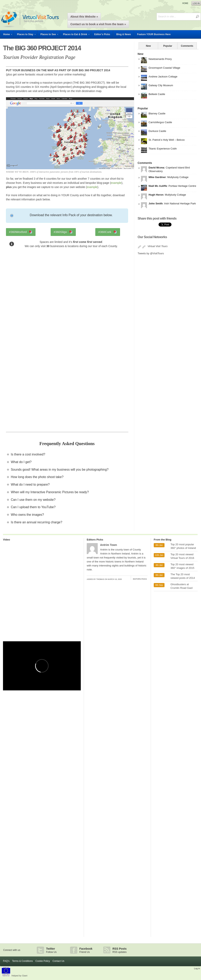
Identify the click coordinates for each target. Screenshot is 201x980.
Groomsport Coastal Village (164, 68)
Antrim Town (109, 545)
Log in (196, 3)
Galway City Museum (161, 85)
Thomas (100, 579)
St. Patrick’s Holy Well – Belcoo (167, 140)
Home (185, 3)
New (148, 46)
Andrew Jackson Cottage (163, 77)
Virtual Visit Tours (158, 246)
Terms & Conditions (22, 961)
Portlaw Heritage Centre (182, 186)
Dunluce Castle (157, 131)
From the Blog (163, 540)
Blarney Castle (157, 113)
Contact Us (58, 961)
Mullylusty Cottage (178, 177)
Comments (187, 46)
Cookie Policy (43, 961)
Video (6, 540)
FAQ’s (6, 961)
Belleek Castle (157, 94)
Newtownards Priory (160, 59)
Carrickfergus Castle (160, 122)
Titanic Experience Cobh (163, 149)
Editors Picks (95, 540)
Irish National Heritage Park (180, 203)
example (116, 183)
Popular (168, 46)
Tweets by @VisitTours (151, 253)
